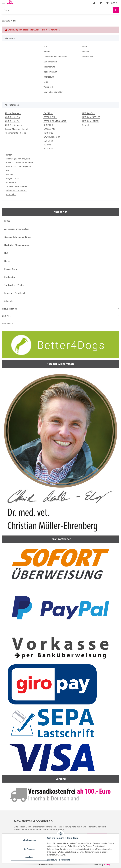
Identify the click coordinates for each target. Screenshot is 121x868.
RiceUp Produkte (10, 309)
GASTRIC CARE (50, 117)
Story (84, 47)
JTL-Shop (107, 865)
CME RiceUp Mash (13, 125)
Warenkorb (49, 87)
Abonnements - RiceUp (16, 133)
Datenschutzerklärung (61, 827)
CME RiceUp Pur (12, 121)
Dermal (85, 125)
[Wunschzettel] (101, 3)
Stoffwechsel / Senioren (17, 186)
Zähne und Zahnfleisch (17, 190)
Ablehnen (30, 857)
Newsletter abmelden (53, 92)
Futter (9, 155)
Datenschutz (65, 860)
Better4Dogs (88, 57)
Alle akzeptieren (30, 840)
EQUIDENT (48, 141)
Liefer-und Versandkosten (55, 57)
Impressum (52, 860)
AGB (45, 47)
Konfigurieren (30, 849)
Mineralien (11, 194)
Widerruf (48, 52)
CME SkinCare (8, 323)
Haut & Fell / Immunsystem (19, 167)
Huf (8, 171)
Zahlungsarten (50, 62)
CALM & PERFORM (52, 137)
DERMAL (47, 145)
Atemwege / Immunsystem (18, 159)
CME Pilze (7, 316)
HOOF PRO (48, 133)
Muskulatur (11, 182)
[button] (94, 3)
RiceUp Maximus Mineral (17, 129)
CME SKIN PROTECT (91, 117)
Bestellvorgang (50, 72)
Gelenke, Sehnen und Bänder (20, 163)
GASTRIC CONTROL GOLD (55, 121)
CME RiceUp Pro (12, 117)
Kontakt (86, 52)
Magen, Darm (12, 178)
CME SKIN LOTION (90, 121)
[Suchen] (57, 10)
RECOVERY (48, 149)
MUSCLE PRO (49, 129)
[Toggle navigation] (4, 2)
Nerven (10, 174)
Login (46, 82)
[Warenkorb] (111, 3)
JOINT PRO (48, 125)
